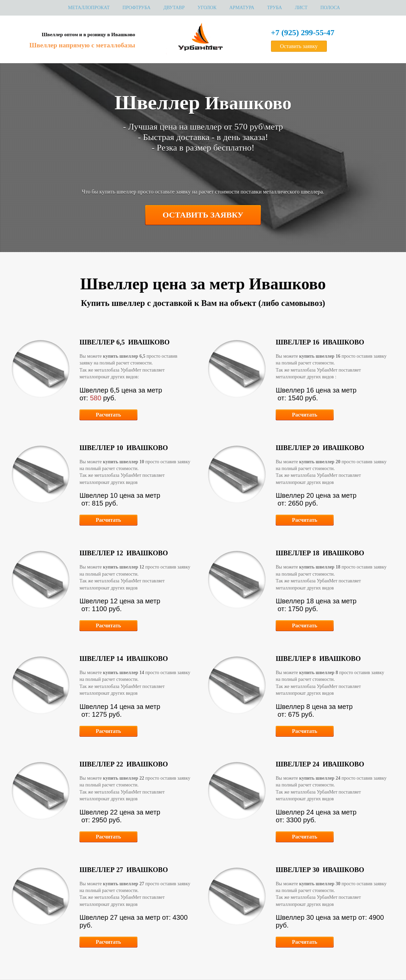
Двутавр (174, 8)
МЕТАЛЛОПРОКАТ (89, 8)
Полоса (330, 8)
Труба (275, 8)
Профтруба (137, 8)
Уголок (207, 8)
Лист (301, 8)
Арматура (242, 8)
